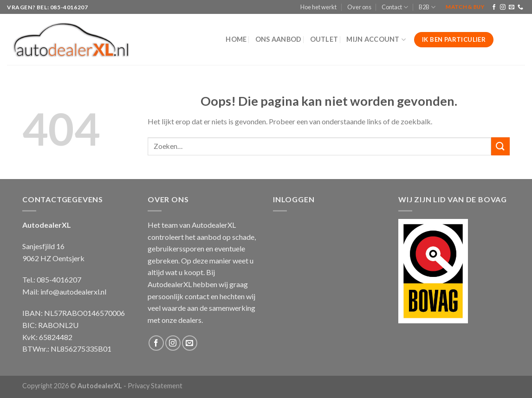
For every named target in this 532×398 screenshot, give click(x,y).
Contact (395, 7)
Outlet (324, 39)
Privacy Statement (155, 386)
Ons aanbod (279, 39)
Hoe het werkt (318, 7)
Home (236, 39)
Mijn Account (376, 40)
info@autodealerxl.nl (73, 292)
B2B (427, 7)
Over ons (359, 7)
